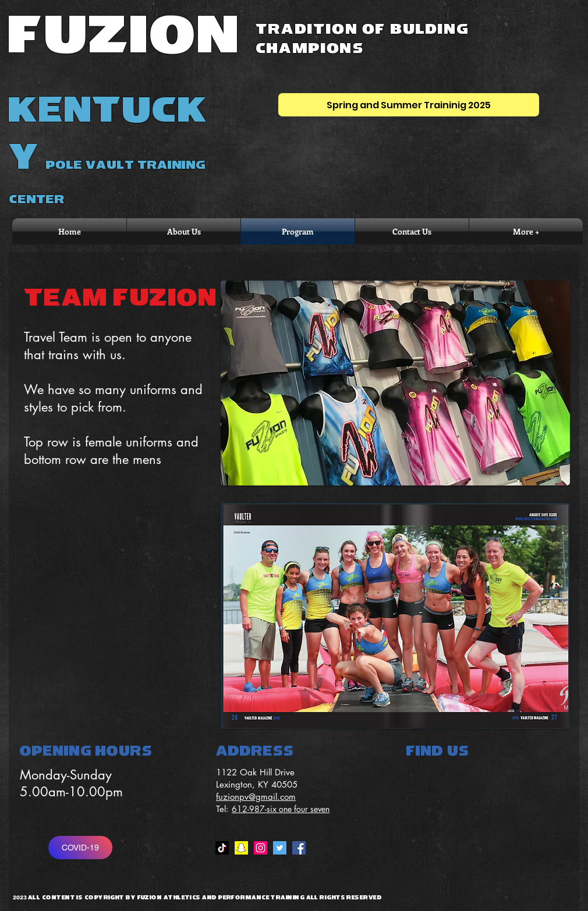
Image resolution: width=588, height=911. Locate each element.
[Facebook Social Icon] (299, 848)
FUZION (125, 36)
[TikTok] (222, 848)
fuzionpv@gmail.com (256, 797)
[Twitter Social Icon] (280, 848)
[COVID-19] (80, 848)
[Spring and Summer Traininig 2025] (409, 105)
